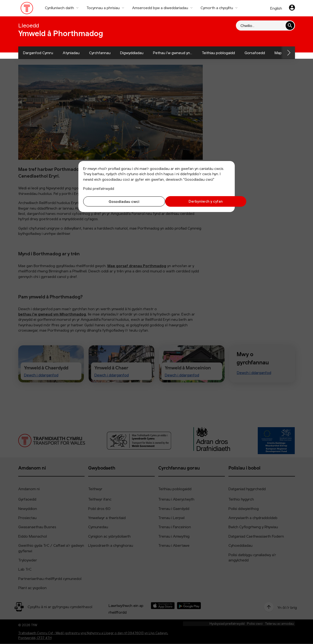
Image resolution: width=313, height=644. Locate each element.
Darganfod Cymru (38, 53)
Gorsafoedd (255, 53)
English (276, 8)
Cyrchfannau (100, 53)
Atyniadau (71, 53)
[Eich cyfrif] (292, 8)
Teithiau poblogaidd (218, 53)
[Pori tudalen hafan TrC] (27, 9)
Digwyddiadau (132, 53)
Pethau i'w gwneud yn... (173, 53)
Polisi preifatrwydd (99, 188)
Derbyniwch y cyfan (194, 201)
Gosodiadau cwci (119, 201)
